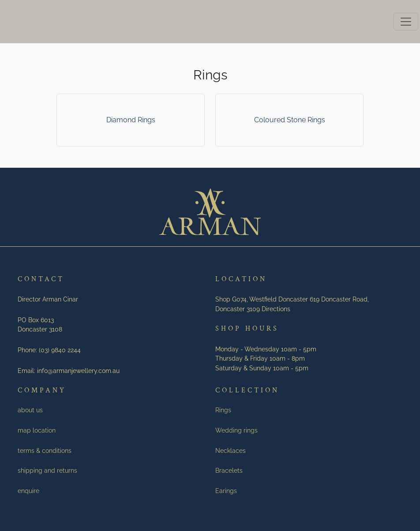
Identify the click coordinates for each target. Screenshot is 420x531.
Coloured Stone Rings (290, 120)
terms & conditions (45, 450)
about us (30, 410)
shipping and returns (47, 470)
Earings (226, 491)
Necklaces (231, 450)
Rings (223, 410)
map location (37, 430)
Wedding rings (236, 430)
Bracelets (229, 470)
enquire (28, 491)
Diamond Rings (131, 120)
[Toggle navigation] (406, 22)
